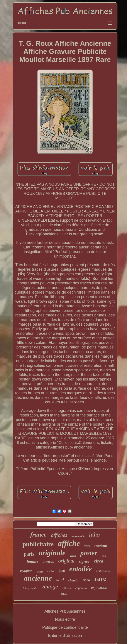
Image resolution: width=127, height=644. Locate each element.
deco (86, 580)
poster (89, 553)
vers (87, 546)
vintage (50, 587)
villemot (67, 588)
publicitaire (38, 544)
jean (62, 571)
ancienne (38, 578)
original (66, 561)
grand (73, 556)
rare (100, 579)
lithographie (30, 588)
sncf (60, 579)
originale (52, 553)
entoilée (80, 569)
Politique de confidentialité (65, 627)
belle (104, 556)
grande (40, 572)
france (38, 534)
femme (33, 561)
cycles (51, 571)
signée (84, 561)
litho (94, 535)
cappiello (81, 588)
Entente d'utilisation (65, 636)
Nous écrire (65, 619)
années (48, 561)
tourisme (101, 546)
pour (65, 593)
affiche (69, 543)
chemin (73, 580)
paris (29, 554)
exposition (99, 588)
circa (99, 561)
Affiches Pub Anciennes (65, 611)
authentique (103, 571)
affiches (59, 535)
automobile (78, 536)
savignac (26, 571)
